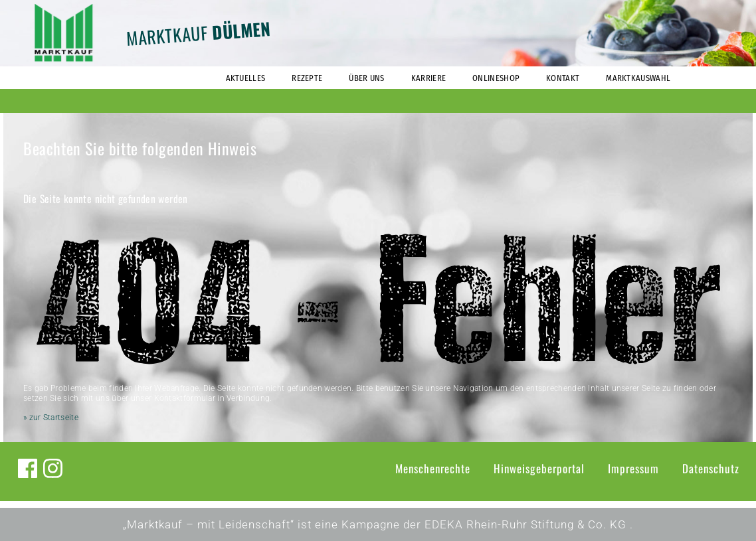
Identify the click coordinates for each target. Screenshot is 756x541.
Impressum (633, 468)
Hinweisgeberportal (539, 468)
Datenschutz (711, 468)
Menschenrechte (433, 468)
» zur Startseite (51, 418)
